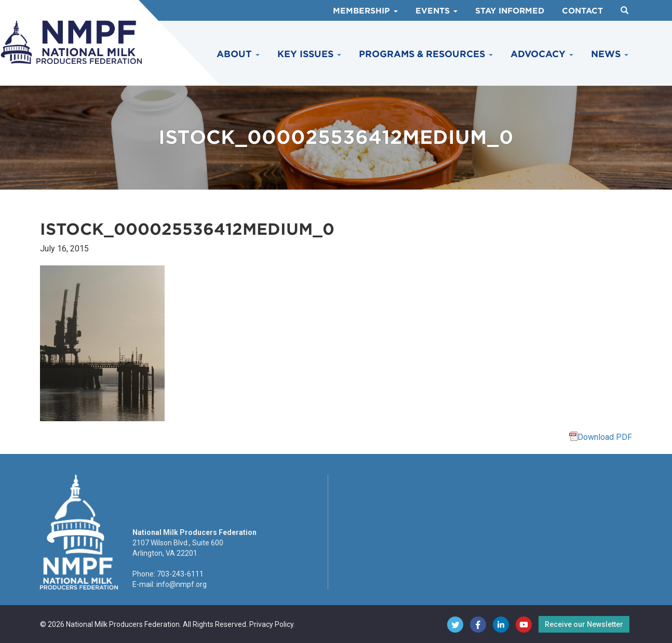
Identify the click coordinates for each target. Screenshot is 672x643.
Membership (365, 11)
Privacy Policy (271, 624)
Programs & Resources (426, 54)
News (610, 54)
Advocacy (542, 54)
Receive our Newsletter (584, 624)
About (238, 54)
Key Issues (309, 54)
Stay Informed (510, 11)
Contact (582, 11)
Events (436, 11)
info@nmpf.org (182, 584)
